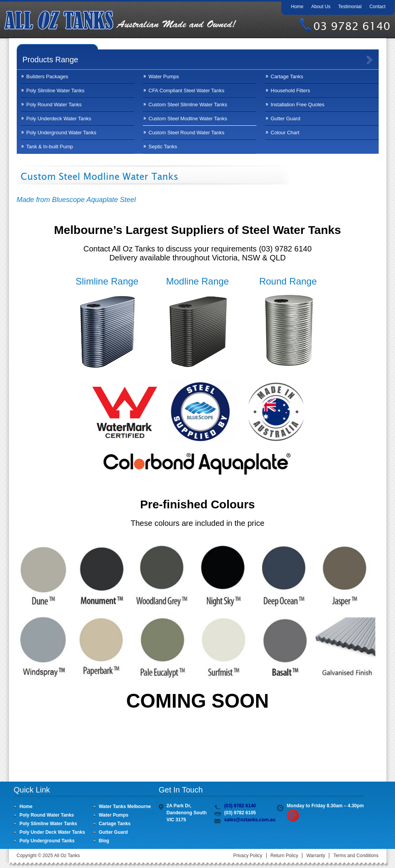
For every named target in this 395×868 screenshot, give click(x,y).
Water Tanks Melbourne (125, 807)
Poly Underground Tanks (47, 841)
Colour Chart (285, 133)
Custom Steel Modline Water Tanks (188, 119)
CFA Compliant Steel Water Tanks (187, 90)
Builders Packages (47, 76)
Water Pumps (164, 76)
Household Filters (291, 90)
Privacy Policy (248, 856)
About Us (321, 7)
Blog (104, 841)
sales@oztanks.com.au (250, 820)
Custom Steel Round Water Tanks (187, 133)
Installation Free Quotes (298, 105)
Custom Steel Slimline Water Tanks (188, 105)
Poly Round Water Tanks (54, 105)
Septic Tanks (163, 147)
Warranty (316, 856)
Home (297, 7)
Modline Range (197, 281)
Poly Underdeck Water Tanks (59, 119)
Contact (377, 7)
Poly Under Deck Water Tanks (52, 832)
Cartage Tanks (287, 76)
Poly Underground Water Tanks (61, 133)
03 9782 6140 (352, 26)
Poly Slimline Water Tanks (56, 90)
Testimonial (350, 7)
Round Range (288, 281)
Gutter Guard (286, 119)
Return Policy (284, 856)
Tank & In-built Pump (50, 147)
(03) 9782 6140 (240, 806)
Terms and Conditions (356, 856)
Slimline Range (107, 281)
